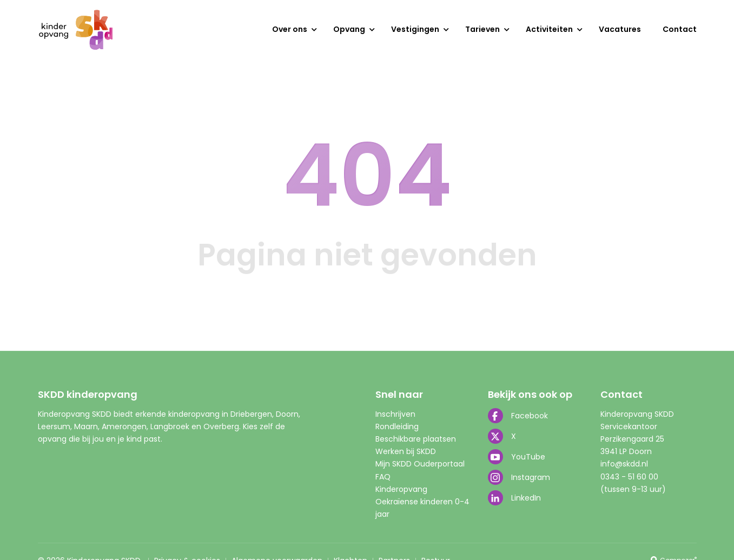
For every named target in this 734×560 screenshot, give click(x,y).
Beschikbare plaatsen (416, 439)
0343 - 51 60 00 (629, 477)
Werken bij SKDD (406, 451)
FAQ (383, 477)
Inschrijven (395, 414)
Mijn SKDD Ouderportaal (420, 464)
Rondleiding (397, 426)
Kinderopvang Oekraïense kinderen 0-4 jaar (422, 502)
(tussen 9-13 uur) (633, 489)
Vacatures (620, 29)
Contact (680, 29)
